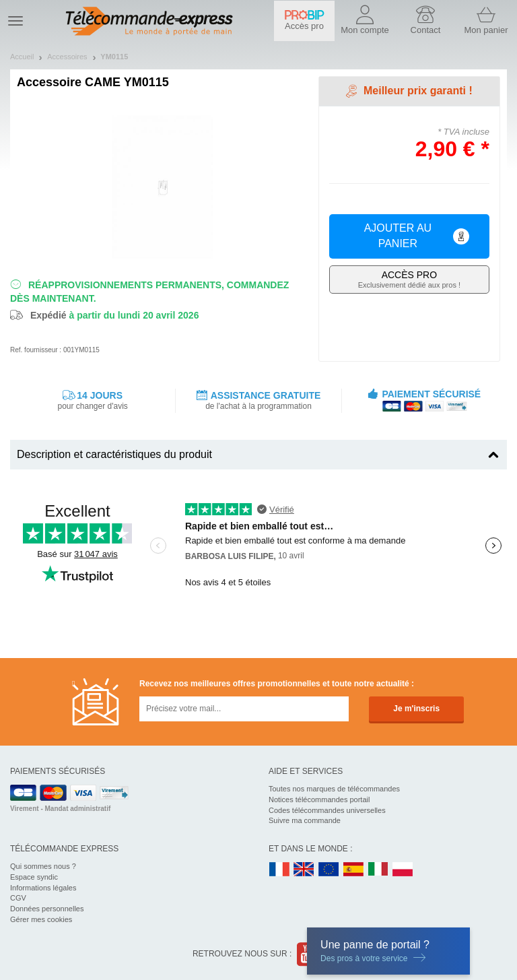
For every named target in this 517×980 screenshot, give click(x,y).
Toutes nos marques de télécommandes (334, 789)
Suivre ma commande (305, 820)
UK (304, 870)
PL (403, 870)
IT (378, 870)
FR (279, 870)
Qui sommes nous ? (43, 866)
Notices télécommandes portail (319, 799)
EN (329, 870)
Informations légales (43, 888)
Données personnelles (47, 909)
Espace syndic (34, 877)
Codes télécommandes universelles (327, 810)
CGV (18, 898)
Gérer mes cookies (41, 919)
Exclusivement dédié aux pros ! (409, 279)
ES (353, 870)
